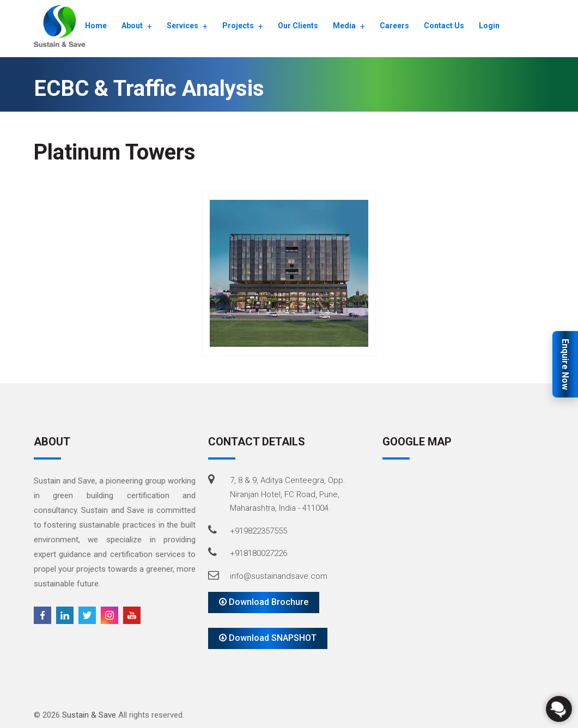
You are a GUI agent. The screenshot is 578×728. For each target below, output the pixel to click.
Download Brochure (264, 602)
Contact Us (444, 26)
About (132, 26)
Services (182, 26)
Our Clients (298, 26)
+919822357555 (258, 531)
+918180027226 (258, 553)
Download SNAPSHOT (268, 638)
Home (96, 26)
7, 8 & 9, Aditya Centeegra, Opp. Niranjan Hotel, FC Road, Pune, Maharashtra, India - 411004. (288, 494)
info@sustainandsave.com (279, 576)
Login (489, 26)
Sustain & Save (89, 715)
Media (344, 26)
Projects (238, 26)
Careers (394, 26)
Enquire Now (565, 364)
